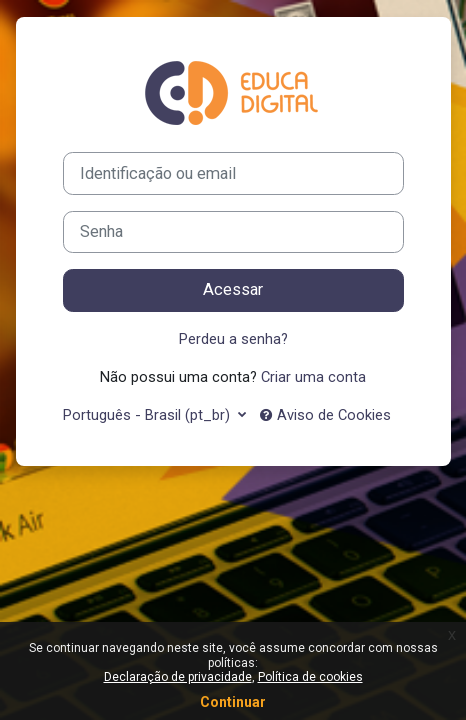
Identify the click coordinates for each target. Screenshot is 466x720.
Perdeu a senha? (233, 339)
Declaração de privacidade (178, 677)
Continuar (233, 702)
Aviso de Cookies (325, 415)
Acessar (233, 289)
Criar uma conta (313, 377)
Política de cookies (310, 677)
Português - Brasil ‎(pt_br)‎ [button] (148, 415)
